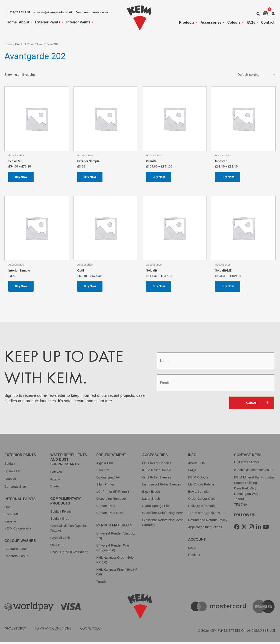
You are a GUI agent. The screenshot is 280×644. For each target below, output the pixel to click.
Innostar (10, 523)
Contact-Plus (106, 507)
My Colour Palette (201, 486)
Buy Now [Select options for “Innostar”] (228, 177)
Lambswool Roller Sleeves (162, 486)
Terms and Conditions (204, 514)
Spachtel (103, 472)
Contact (268, 22)
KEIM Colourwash (18, 530)
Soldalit (10, 465)
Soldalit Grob (60, 520)
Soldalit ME (13, 473)
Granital (10, 480)
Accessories (213, 22)
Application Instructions (205, 529)
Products (189, 22)
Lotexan (56, 474)
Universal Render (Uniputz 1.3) (116, 537)
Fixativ (55, 481)
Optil (8, 509)
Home (12, 22)
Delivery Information (203, 507)
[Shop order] (256, 75)
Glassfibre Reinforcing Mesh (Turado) (163, 524)
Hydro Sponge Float (157, 507)
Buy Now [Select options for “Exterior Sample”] (90, 177)
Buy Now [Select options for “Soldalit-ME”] (228, 288)
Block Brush (151, 493)
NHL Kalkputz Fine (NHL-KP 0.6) (117, 573)
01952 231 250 (248, 464)
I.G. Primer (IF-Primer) (113, 493)
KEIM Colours (198, 479)
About (26, 22)
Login (192, 549)
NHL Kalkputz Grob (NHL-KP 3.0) (115, 561)
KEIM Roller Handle (157, 472)
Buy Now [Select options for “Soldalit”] (159, 288)
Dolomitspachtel (108, 479)
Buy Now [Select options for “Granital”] (159, 177)
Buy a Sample (198, 493)
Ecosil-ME (12, 516)
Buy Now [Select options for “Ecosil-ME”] (22, 177)
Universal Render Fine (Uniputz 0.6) (113, 549)
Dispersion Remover (111, 500)
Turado (101, 583)
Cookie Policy (91, 630)
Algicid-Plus (105, 465)
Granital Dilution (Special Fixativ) (68, 530)
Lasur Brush (151, 500)
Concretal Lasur (16, 557)
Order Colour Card (202, 500)
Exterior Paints (50, 22)
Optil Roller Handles (157, 465)
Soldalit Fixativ (61, 513)
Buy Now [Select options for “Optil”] (90, 288)
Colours (236, 22)
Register (194, 556)
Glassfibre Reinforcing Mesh (163, 514)
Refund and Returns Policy (208, 521)
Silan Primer (105, 486)
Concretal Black (16, 488)
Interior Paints (80, 22)
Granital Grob (60, 539)
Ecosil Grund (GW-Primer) (69, 553)
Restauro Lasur (16, 550)
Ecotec (55, 488)
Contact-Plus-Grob (110, 514)
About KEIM (197, 465)
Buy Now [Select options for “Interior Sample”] (22, 288)
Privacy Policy (15, 630)
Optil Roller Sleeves (157, 479)
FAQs (253, 22)
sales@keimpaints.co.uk (255, 471)
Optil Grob (58, 546)
